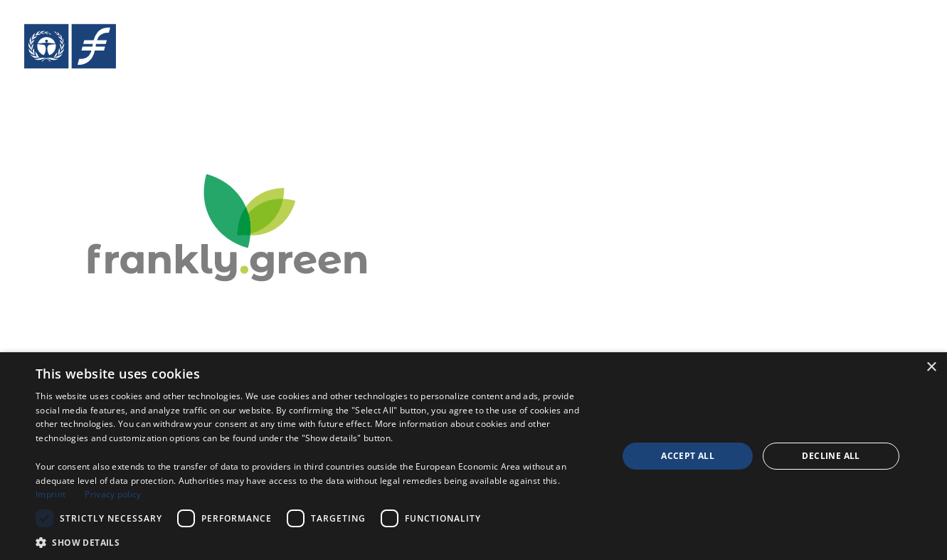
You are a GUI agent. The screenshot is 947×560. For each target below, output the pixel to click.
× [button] (931, 368)
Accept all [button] (688, 456)
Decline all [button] (831, 456)
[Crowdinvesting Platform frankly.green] (234, 140)
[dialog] (473, 456)
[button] (318, 542)
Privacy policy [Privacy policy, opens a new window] (113, 494)
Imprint (51, 494)
